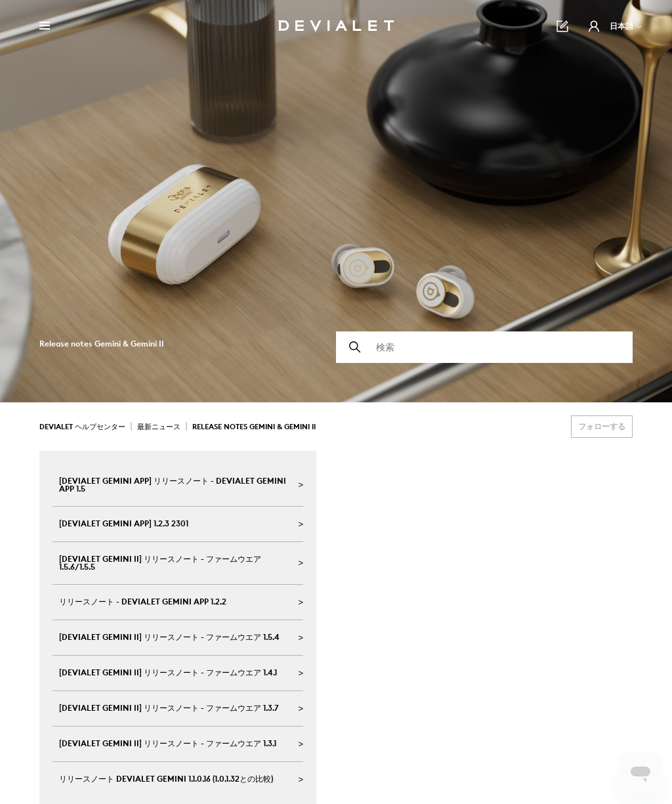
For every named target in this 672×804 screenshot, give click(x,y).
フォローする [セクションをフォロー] (602, 426)
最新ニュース (159, 427)
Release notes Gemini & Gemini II (254, 427)
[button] (594, 26)
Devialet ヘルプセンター (82, 427)
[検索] (484, 347)
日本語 (626, 26)
